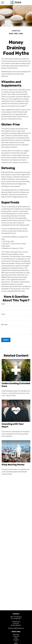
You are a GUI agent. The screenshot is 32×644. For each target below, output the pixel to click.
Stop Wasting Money (13, 465)
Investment (16, 636)
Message (4, 324)
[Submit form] (6, 340)
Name (3, 304)
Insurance (16, 640)
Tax (16, 642)
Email (3, 314)
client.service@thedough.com (16, 628)
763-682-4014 (18, 617)
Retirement (16, 634)
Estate (16, 638)
